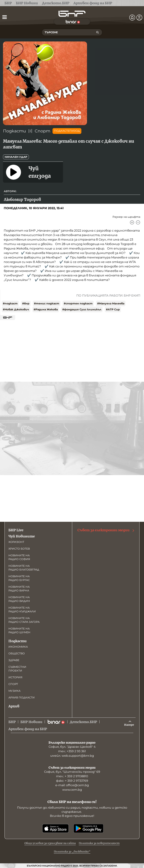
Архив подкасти (22, 697)
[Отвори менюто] (4, 17)
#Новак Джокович (16, 309)
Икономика (18, 647)
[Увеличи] (132, 222)
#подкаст (10, 303)
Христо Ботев (19, 549)
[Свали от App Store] (55, 828)
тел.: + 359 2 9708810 (72, 776)
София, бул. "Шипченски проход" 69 (72, 772)
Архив (14, 706)
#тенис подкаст (47, 303)
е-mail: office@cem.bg (72, 785)
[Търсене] (97, 32)
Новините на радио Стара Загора (24, 620)
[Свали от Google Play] (88, 828)
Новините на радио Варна (19, 589)
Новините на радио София (19, 557)
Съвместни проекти (17, 669)
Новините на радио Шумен (19, 630)
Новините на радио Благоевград (24, 568)
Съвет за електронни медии (106, 530)
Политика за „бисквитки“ (72, 852)
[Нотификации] (132, 18)
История (15, 677)
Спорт (42, 131)
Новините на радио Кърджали (22, 610)
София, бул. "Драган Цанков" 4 (72, 747)
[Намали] (138, 222)
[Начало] (72, 14)
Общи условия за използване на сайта (50, 843)
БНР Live (16, 530)
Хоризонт (16, 542)
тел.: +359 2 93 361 (72, 751)
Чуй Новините (22, 536)
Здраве (14, 660)
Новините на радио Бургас (19, 578)
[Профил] (139, 18)
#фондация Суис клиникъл (82, 309)
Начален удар (16, 157)
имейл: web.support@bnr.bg (72, 756)
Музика (14, 691)
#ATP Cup (113, 309)
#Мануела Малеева (111, 303)
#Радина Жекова (46, 309)
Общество (17, 653)
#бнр (26, 303)
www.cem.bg (72, 790)
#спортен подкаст (78, 303)
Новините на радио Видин (19, 599)
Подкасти (15, 131)
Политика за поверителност (99, 843)
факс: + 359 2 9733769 (72, 781)
